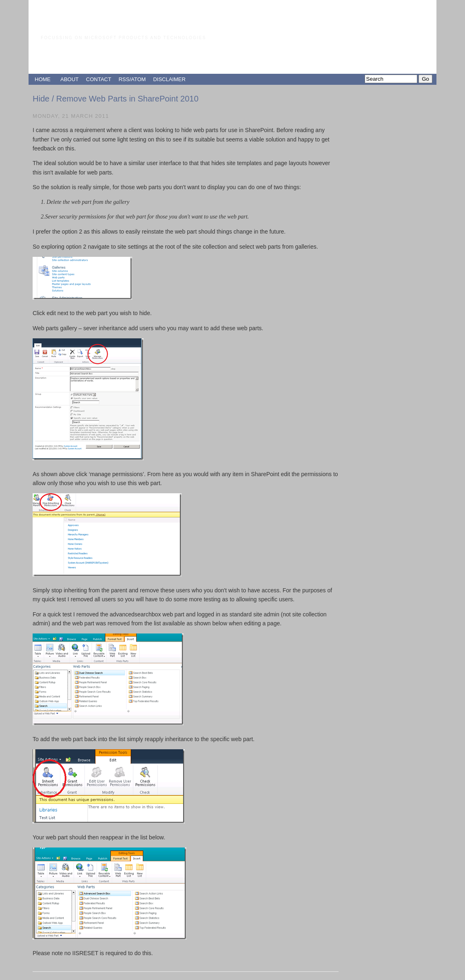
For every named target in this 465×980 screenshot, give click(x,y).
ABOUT (70, 79)
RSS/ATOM (132, 79)
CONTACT (99, 79)
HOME (43, 79)
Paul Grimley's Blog (110, 22)
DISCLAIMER (169, 79)
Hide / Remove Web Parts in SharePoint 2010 (116, 99)
